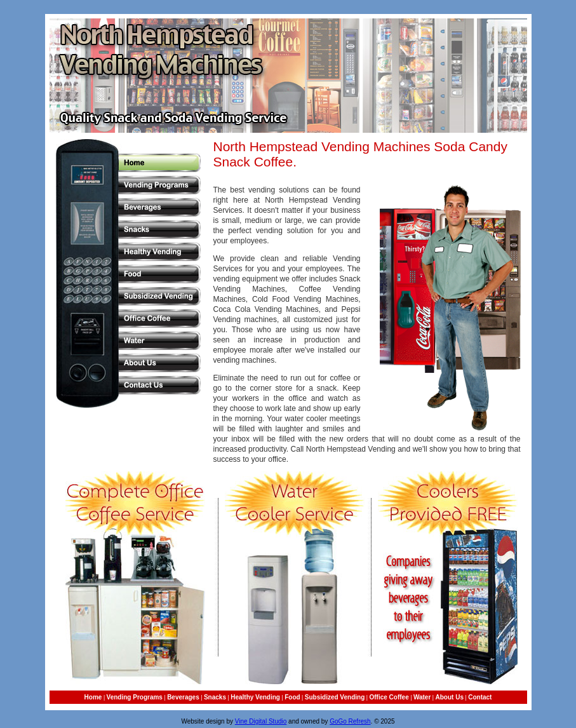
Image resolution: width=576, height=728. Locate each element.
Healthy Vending (255, 697)
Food (292, 697)
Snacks (215, 697)
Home (93, 697)
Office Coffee (389, 697)
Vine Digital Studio (261, 721)
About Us (450, 697)
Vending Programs (135, 697)
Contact (480, 697)
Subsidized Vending (335, 697)
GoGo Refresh (350, 721)
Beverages (183, 697)
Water (422, 697)
